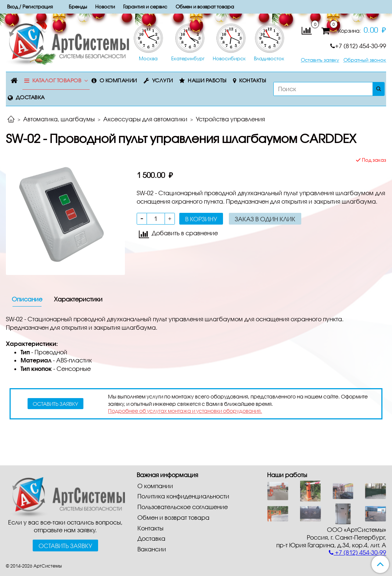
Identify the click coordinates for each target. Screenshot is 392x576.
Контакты (253, 80)
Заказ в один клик (265, 219)
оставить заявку (55, 404)
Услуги (163, 80)
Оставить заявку (320, 60)
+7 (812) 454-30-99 (358, 46)
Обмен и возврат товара (173, 517)
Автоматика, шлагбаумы (59, 119)
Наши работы (207, 80)
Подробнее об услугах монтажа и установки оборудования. (185, 411)
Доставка (30, 97)
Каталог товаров (57, 80)
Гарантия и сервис (145, 7)
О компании (118, 80)
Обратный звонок (365, 60)
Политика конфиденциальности (183, 496)
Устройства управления (230, 119)
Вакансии (152, 549)
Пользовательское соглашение (183, 507)
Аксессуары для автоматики (145, 119)
